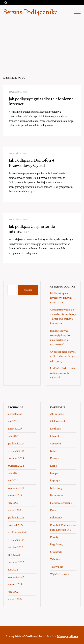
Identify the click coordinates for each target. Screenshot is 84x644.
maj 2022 (13, 570)
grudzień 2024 (16, 444)
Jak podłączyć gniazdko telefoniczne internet (41, 102)
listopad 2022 (15, 525)
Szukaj (28, 290)
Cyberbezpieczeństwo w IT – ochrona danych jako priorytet (63, 356)
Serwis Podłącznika (31, 12)
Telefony (55, 559)
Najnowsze (57, 495)
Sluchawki (56, 552)
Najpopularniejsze (61, 503)
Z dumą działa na (21, 636)
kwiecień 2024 (16, 466)
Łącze (53, 466)
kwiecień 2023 (16, 488)
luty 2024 (13, 473)
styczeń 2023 (15, 510)
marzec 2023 (15, 495)
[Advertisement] (42, 44)
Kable (54, 451)
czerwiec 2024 (16, 458)
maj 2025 (13, 421)
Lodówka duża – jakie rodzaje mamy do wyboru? (63, 373)
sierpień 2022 (15, 547)
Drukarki (56, 429)
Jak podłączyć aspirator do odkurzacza (32, 229)
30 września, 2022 (18, 92)
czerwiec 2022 (16, 562)
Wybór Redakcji (60, 574)
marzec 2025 (15, 429)
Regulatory (57, 544)
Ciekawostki (57, 421)
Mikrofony (56, 488)
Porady (54, 537)
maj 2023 (13, 481)
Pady (53, 510)
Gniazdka (56, 444)
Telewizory (57, 567)
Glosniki (55, 436)
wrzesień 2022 (16, 540)
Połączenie (56, 518)
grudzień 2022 (16, 518)
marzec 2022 (15, 584)
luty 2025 (13, 436)
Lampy (54, 473)
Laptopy (55, 481)
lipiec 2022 (14, 555)
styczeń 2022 (15, 599)
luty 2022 (13, 592)
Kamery (55, 458)
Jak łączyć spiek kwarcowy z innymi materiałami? (61, 298)
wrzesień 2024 (16, 451)
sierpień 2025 (15, 414)
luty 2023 (13, 503)
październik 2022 (17, 533)
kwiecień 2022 (16, 577)
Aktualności (57, 414)
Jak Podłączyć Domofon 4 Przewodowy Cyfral (31, 163)
